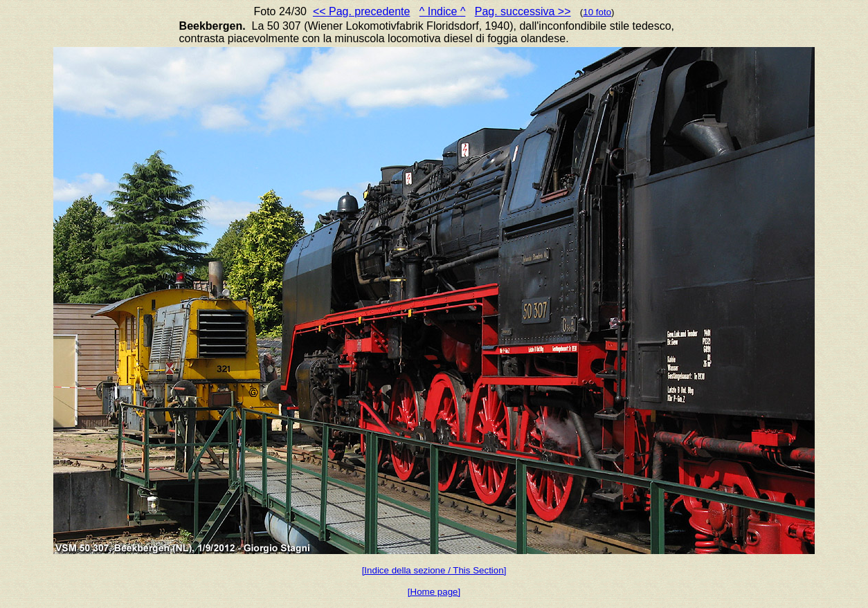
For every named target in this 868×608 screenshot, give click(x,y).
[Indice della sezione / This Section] (434, 570)
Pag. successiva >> (523, 11)
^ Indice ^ (443, 11)
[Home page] (434, 592)
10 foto (597, 12)
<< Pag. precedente (362, 11)
